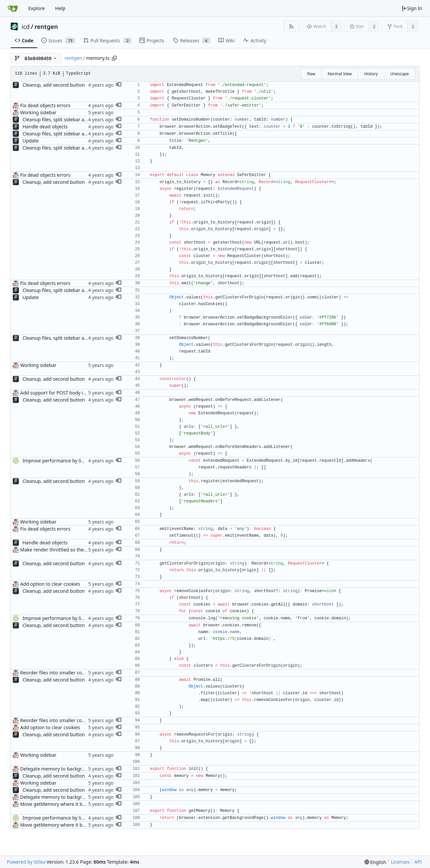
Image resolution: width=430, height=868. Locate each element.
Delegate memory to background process (66, 769)
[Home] (13, 8)
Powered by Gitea (26, 862)
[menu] (375, 862)
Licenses (400, 862)
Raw (311, 74)
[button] (119, 85)
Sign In (412, 8)
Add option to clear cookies (50, 584)
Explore (36, 8)
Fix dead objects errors (45, 105)
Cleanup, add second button (54, 85)
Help (60, 8)
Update (31, 141)
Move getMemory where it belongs (59, 804)
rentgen (46, 27)
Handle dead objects (45, 127)
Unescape (400, 74)
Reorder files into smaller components (62, 673)
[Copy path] (114, 58)
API (418, 862)
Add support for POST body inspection (62, 393)
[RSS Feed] (291, 26)
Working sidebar (38, 112)
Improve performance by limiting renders (68, 461)
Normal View (340, 74)
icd (26, 27)
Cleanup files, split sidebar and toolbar (65, 119)
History (371, 74)
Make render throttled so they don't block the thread (78, 550)
